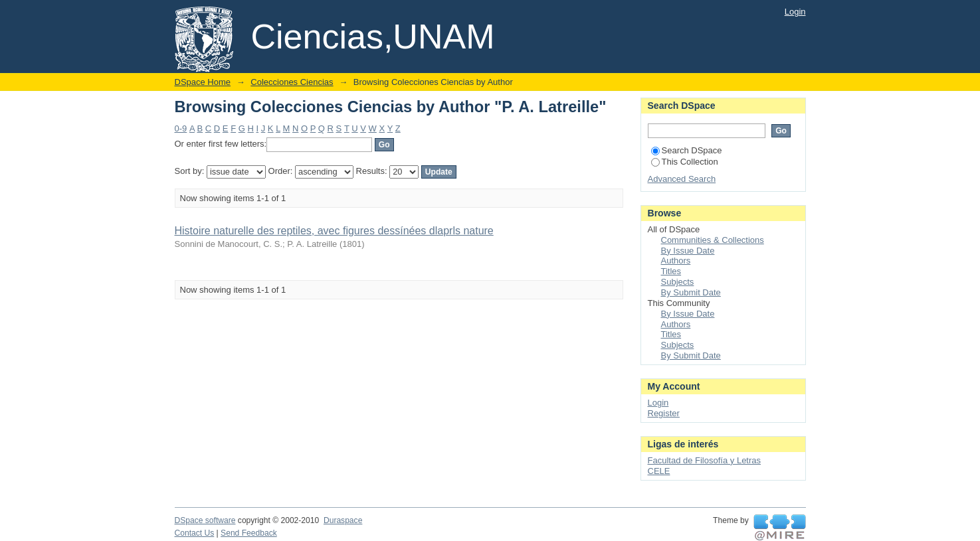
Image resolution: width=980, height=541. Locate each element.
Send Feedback (249, 533)
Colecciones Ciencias (292, 82)
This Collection (685, 162)
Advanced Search (682, 179)
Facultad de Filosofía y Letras (705, 460)
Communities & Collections (713, 240)
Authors (676, 261)
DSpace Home (203, 82)
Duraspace (343, 520)
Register (664, 413)
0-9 (181, 128)
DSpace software (205, 520)
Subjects (678, 282)
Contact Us (195, 533)
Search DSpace (687, 150)
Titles (671, 271)
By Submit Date (691, 292)
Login (795, 12)
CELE (659, 471)
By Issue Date (688, 251)
